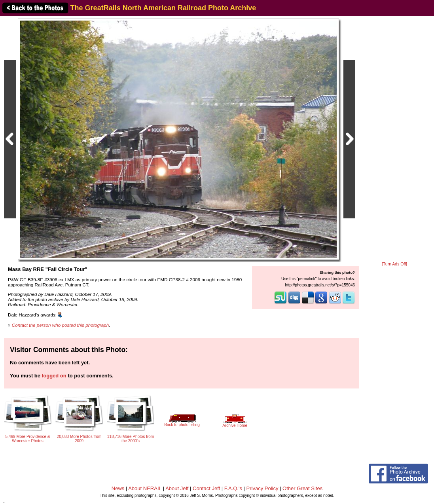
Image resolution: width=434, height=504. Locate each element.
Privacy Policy (262, 488)
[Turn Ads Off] (394, 264)
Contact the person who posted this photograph (61, 325)
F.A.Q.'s (233, 488)
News (118, 488)
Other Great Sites (302, 488)
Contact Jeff (206, 488)
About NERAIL (145, 488)
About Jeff (177, 488)
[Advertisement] (394, 139)
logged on (54, 376)
